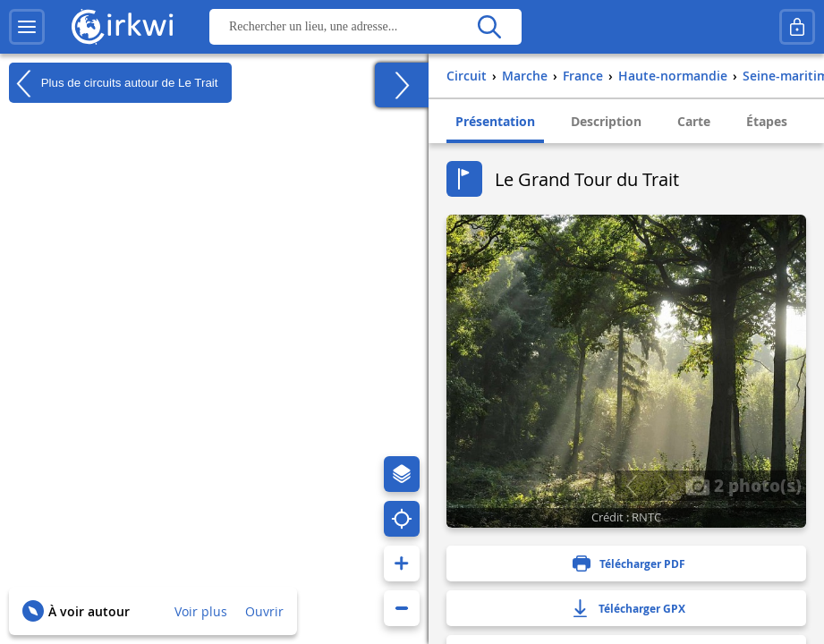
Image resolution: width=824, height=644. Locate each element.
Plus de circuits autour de (114, 83)
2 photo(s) (743, 485)
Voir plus (201, 611)
